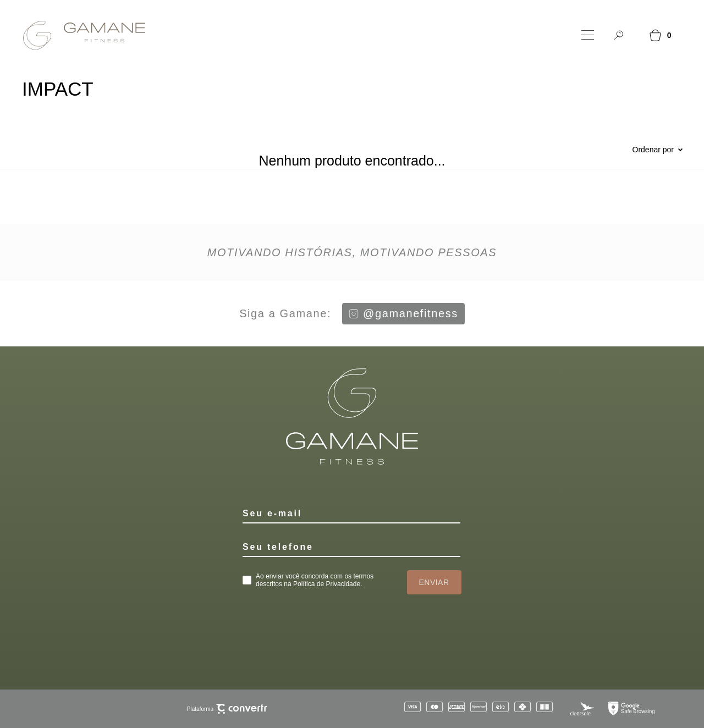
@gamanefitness (403, 313)
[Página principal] (76, 35)
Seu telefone (278, 547)
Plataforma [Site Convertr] (227, 709)
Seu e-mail (272, 513)
